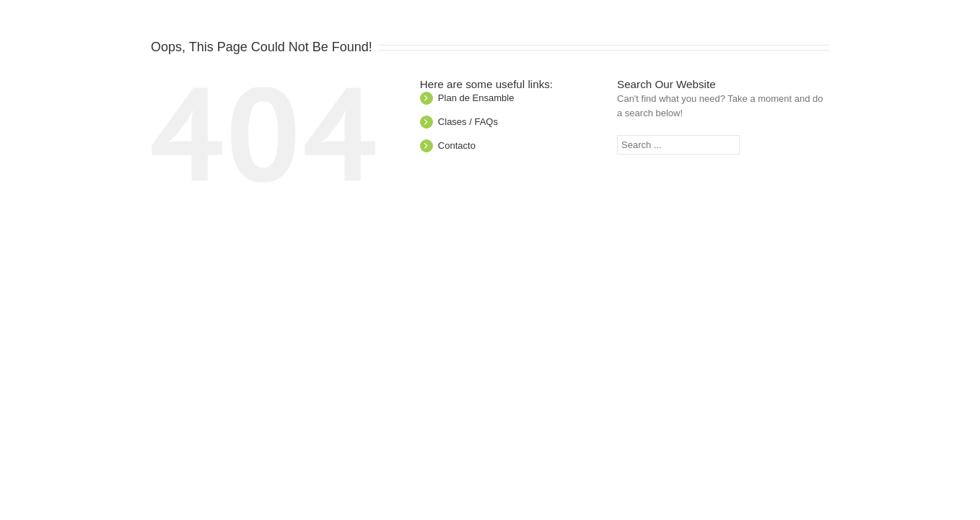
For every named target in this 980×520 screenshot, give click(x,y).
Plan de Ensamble (476, 98)
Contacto (457, 146)
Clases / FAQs (468, 122)
